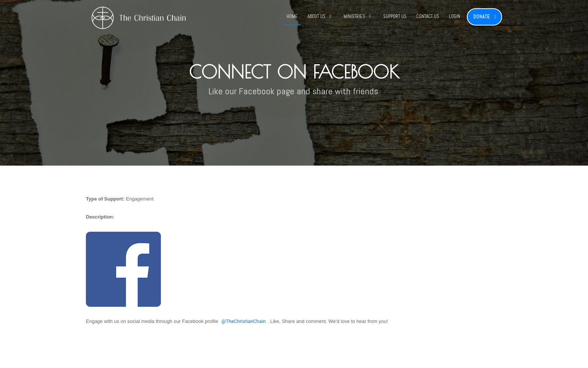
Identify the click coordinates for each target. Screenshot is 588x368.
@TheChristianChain (243, 321)
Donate (482, 17)
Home (292, 16)
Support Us (395, 16)
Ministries (354, 16)
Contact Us (428, 16)
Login (454, 16)
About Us (316, 16)
